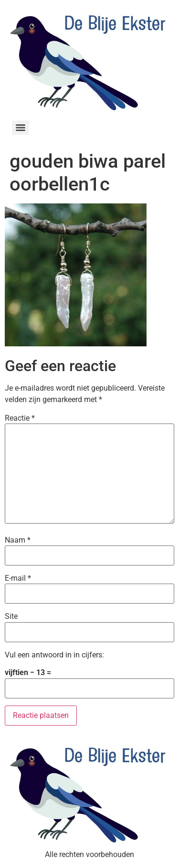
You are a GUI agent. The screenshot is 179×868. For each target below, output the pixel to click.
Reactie (20, 418)
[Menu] (21, 128)
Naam (18, 540)
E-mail (18, 578)
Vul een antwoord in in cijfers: (54, 655)
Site (11, 616)
